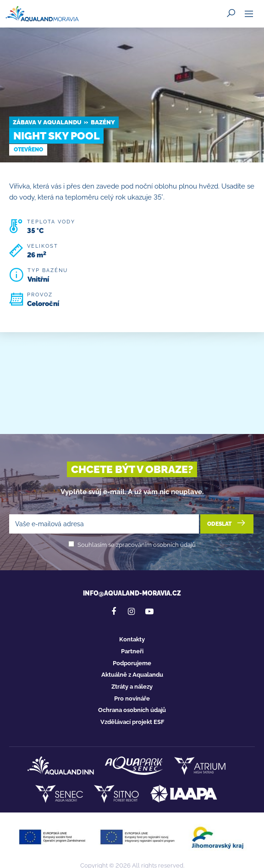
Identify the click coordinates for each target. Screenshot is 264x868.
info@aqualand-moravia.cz (132, 593)
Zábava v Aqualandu (47, 122)
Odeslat (227, 523)
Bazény (103, 122)
